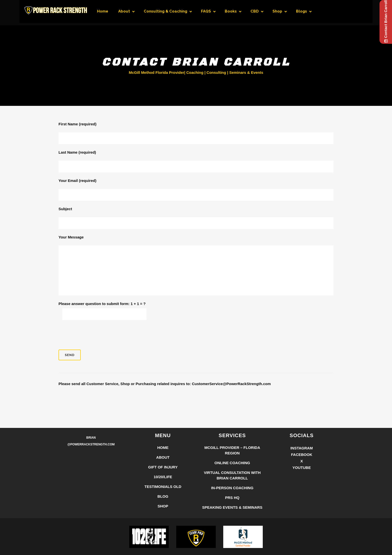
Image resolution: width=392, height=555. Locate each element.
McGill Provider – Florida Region (232, 450)
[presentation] (96, 335)
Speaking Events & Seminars (232, 507)
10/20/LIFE (163, 477)
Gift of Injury (163, 467)
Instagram (302, 448)
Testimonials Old (163, 487)
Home (163, 448)
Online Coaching (232, 463)
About (163, 457)
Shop (163, 506)
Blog (163, 496)
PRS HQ (232, 498)
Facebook (302, 455)
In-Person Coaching (232, 488)
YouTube (302, 468)
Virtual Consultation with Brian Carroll (232, 475)
